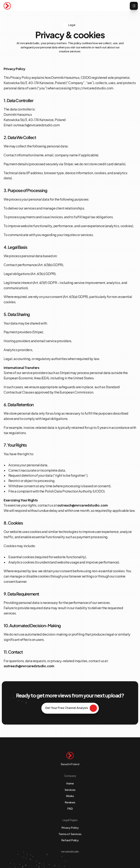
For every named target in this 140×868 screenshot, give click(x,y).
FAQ (70, 808)
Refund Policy (70, 840)
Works (70, 796)
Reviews (70, 802)
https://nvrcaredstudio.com (92, 88)
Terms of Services (70, 834)
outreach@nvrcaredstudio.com (36, 125)
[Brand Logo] (7, 6)
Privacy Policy (70, 827)
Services (70, 789)
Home (70, 783)
